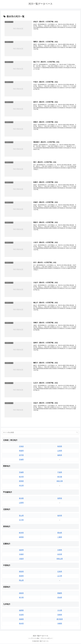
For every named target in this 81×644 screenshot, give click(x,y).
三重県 (60, 538)
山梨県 (21, 503)
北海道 (21, 447)
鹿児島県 (60, 620)
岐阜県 (21, 533)
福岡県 (21, 611)
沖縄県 (60, 624)
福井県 (60, 516)
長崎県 (21, 620)
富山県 (21, 516)
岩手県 (21, 456)
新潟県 (21, 499)
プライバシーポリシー (47, 639)
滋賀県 (21, 550)
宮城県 (21, 460)
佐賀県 (21, 615)
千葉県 (60, 473)
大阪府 (21, 559)
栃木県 (21, 477)
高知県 (60, 598)
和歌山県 (60, 559)
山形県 (60, 451)
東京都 (60, 477)
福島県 (60, 456)
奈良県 (60, 555)
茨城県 (21, 473)
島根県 (21, 576)
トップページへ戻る (34, 639)
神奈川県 (60, 482)
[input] (40, 433)
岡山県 (21, 581)
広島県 (60, 572)
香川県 (21, 598)
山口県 (60, 576)
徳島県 (21, 594)
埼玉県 (21, 486)
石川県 (21, 520)
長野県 (60, 499)
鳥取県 (21, 572)
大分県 (60, 611)
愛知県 (60, 533)
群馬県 (21, 482)
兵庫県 (60, 550)
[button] (77, 433)
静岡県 (21, 538)
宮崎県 (60, 615)
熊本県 (21, 624)
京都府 (21, 555)
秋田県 (60, 447)
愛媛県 (60, 594)
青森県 (21, 451)
